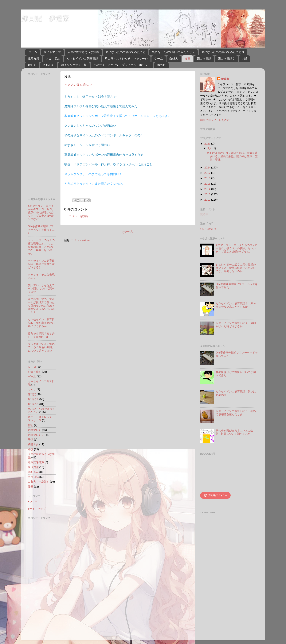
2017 (208, 173)
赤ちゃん (33, 472)
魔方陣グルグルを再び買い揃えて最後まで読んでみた (101, 106)
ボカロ (161, 65)
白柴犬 (174, 58)
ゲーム (159, 58)
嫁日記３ (33, 404)
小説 (244, 58)
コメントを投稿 (78, 216)
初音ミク (33, 444)
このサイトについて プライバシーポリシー (122, 65)
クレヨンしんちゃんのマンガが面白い (90, 126)
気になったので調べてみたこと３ (223, 52)
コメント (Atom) (81, 240)
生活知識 (34, 58)
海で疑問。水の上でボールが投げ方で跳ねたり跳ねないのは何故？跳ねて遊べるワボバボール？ (41, 306)
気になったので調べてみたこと (126, 52)
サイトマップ (52, 52)
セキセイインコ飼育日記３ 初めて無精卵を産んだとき (236, 413)
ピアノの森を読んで (78, 85)
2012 (208, 200)
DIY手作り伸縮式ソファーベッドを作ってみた (41, 230)
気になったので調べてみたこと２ (173, 52)
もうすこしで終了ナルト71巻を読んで (90, 97)
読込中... (205, 214)
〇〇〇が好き (208, 229)
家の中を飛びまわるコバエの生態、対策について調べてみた (234, 432)
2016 (208, 178)
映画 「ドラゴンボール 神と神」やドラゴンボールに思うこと (108, 164)
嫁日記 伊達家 (45, 18)
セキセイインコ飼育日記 (82, 58)
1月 (210, 148)
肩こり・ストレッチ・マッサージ (126, 58)
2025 (208, 144)
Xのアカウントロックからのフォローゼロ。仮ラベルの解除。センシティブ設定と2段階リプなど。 (41, 212)
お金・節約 (53, 58)
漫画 (187, 58)
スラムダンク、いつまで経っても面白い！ (93, 174)
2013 (208, 194)
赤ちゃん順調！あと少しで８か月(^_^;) (41, 335)
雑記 (31, 425)
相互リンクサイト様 (74, 65)
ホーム (33, 52)
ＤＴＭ (32, 367)
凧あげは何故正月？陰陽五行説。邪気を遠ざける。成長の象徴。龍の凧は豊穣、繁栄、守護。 (232, 156)
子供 (31, 440)
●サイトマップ (37, 509)
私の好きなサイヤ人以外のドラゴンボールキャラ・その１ (104, 135)
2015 (208, 184)
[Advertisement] (43, 134)
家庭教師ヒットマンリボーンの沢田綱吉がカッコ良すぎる (104, 155)
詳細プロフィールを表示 (215, 120)
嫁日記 (32, 65)
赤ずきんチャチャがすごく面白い (87, 145)
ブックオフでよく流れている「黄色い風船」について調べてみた (41, 347)
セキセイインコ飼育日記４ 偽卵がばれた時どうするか (41, 264)
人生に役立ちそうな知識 (83, 52)
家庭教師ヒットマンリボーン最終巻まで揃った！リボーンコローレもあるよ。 (118, 116)
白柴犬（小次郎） (39, 482)
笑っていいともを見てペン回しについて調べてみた (41, 289)
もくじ (32, 389)
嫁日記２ (33, 399)
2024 (208, 168)
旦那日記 (49, 65)
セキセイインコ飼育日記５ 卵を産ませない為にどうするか (41, 323)
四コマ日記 (204, 58)
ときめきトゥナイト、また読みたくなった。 (95, 184)
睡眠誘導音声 (36, 462)
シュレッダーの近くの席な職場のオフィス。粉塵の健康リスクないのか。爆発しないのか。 (41, 247)
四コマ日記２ (226, 58)
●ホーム (33, 501)
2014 (208, 189)
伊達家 (225, 79)
